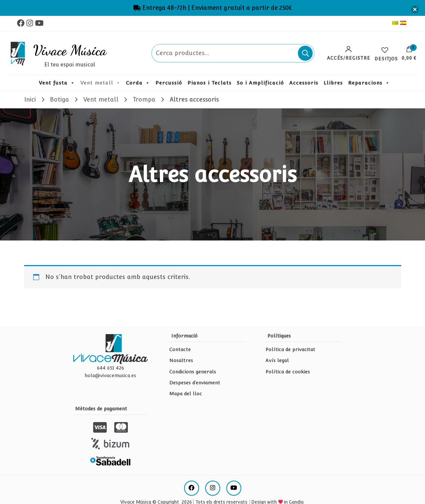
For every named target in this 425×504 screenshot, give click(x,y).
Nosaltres (181, 360)
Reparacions (365, 83)
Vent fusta (53, 83)
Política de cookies (288, 372)
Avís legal (277, 360)
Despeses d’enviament (195, 383)
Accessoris (304, 83)
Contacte (180, 349)
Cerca (305, 53)
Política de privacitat (290, 349)
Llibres (333, 83)
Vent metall (97, 83)
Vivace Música (70, 50)
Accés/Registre (349, 53)
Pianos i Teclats (209, 83)
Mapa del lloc (186, 394)
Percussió (169, 83)
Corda (134, 83)
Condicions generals (193, 372)
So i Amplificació (260, 83)
